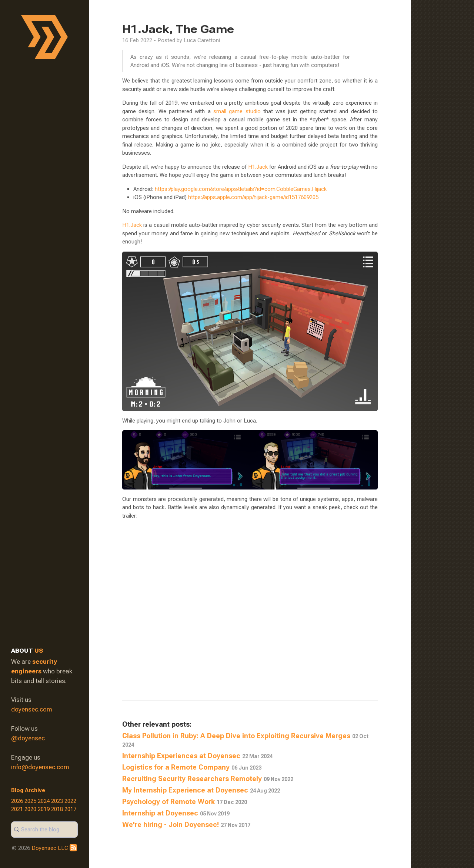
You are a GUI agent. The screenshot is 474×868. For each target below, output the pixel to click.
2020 (30, 809)
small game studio (237, 111)
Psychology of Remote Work (185, 802)
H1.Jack (258, 167)
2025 (30, 801)
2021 (17, 809)
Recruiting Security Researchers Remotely (208, 779)
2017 (70, 809)
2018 (57, 809)
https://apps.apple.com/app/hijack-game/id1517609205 (253, 197)
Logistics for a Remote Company (192, 767)
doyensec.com (32, 709)
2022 (70, 801)
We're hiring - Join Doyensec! (186, 825)
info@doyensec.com (40, 767)
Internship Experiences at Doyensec (197, 756)
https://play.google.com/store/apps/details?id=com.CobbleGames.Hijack (241, 189)
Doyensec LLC (50, 848)
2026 (17, 801)
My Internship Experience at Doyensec (201, 790)
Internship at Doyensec (176, 813)
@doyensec (28, 738)
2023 (57, 801)
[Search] (44, 830)
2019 (44, 809)
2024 (44, 801)
